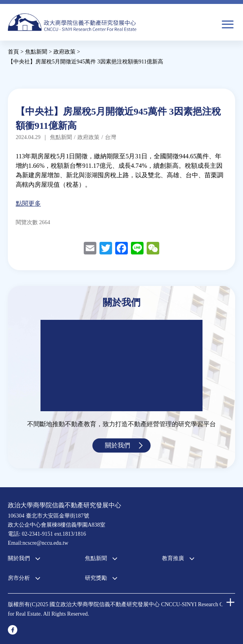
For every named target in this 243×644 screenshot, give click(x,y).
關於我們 (118, 445)
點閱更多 (28, 203)
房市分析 (19, 578)
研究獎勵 (96, 578)
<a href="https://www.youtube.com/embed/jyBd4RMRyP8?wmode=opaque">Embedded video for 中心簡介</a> (121, 366)
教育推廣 (173, 558)
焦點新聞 (96, 558)
